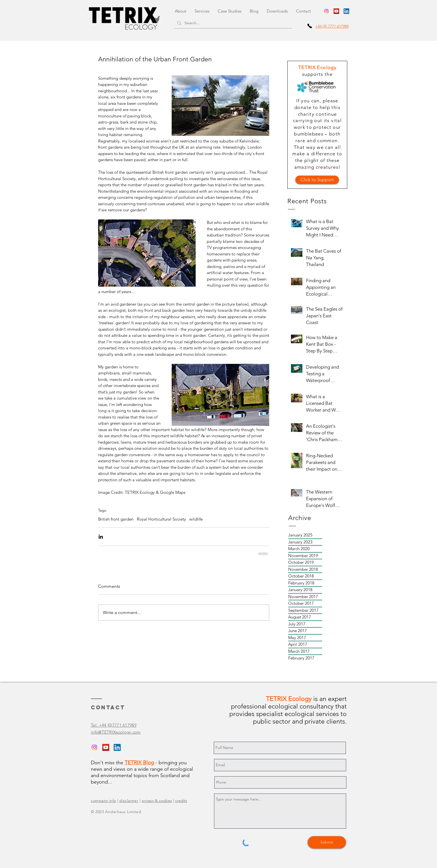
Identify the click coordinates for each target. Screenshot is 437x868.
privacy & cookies (157, 801)
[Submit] (327, 842)
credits (181, 801)
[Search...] (232, 23)
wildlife (196, 519)
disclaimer (129, 801)
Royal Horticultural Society (161, 519)
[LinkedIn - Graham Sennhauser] (346, 11)
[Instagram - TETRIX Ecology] (326, 11)
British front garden (116, 519)
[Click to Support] (317, 180)
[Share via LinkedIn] (101, 537)
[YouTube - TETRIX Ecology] (336, 11)
